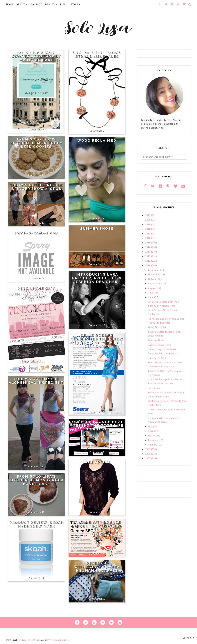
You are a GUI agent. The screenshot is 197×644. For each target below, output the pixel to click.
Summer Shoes (97, 229)
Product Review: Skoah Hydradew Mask (36, 524)
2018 (148, 229)
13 (43, 175)
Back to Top (188, 638)
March (152, 435)
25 (104, 599)
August (152, 288)
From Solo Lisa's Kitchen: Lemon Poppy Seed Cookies (36, 143)
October (153, 279)
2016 (148, 238)
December (154, 270)
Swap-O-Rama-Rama (36, 233)
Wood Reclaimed (97, 140)
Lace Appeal (97, 462)
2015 (148, 243)
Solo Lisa (22, 640)
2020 (148, 220)
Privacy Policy (33, 640)
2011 (148, 261)
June (151, 297)
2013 (148, 252)
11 (43, 466)
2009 (148, 449)
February (153, 440)
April (151, 431)
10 (104, 325)
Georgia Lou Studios (60, 640)
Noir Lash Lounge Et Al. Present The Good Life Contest (97, 425)
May (151, 426)
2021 (148, 215)
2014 (148, 247)
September (155, 283)
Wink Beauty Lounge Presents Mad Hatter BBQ (97, 526)
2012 (148, 256)
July (151, 293)
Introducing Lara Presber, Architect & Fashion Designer (97, 278)
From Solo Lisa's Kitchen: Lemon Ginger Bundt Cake (36, 480)
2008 (148, 454)
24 (104, 264)
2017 (148, 233)
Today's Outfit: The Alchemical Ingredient (36, 381)
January (153, 445)
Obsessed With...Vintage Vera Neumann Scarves (97, 567)
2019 (148, 224)
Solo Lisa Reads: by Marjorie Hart (36, 56)
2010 (148, 265)
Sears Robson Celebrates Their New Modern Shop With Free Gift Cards (97, 341)
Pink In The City (36, 288)
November (154, 274)
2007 (148, 458)
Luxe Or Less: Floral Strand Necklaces (97, 54)
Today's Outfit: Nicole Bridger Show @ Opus (36, 187)
